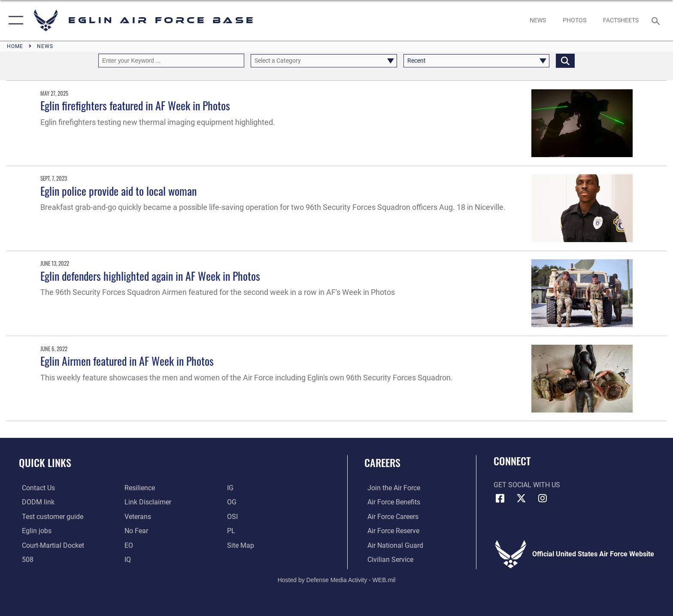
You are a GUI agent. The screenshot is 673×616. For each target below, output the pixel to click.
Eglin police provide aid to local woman (118, 191)
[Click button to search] (565, 60)
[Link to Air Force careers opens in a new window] (390, 516)
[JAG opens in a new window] (50, 545)
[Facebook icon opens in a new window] (500, 498)
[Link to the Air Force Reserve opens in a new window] (390, 531)
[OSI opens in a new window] (233, 516)
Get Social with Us (527, 485)
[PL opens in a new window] (232, 531)
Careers (382, 463)
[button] (14, 20)
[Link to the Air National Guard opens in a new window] (392, 545)
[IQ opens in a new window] (127, 560)
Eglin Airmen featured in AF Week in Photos (127, 361)
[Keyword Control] (171, 60)
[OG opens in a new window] (233, 502)
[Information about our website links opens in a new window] (147, 502)
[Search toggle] (657, 20)
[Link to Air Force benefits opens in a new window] (391, 502)
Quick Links (45, 463)
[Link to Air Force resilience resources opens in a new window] (139, 488)
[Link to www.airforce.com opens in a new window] (391, 488)
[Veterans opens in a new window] (137, 516)
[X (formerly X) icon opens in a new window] (521, 498)
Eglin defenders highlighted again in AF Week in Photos (150, 276)
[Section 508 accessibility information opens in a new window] (25, 560)
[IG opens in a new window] (231, 488)
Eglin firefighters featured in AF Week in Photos (135, 105)
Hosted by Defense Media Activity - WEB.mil (337, 580)
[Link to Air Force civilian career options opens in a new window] (387, 560)
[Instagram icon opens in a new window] (543, 498)
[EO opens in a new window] (135, 531)
